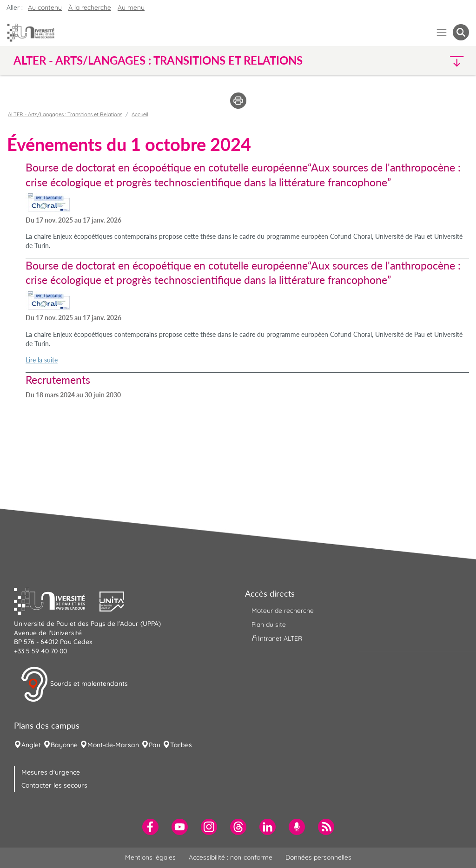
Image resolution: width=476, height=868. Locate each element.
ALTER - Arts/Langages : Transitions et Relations (65, 114)
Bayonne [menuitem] (64, 745)
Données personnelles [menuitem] (318, 857)
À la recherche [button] (90, 7)
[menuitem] (150, 827)
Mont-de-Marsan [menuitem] (113, 745)
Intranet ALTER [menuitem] (277, 638)
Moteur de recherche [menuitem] (283, 611)
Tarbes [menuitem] (181, 745)
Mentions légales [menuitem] (150, 857)
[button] (414, 61)
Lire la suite (42, 360)
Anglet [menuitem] (31, 745)
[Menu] (442, 32)
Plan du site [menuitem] (269, 625)
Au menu (131, 7)
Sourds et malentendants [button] (74, 684)
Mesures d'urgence (51, 772)
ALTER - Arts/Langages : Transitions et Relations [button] (158, 60)
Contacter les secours (54, 785)
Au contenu (45, 7)
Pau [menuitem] (155, 745)
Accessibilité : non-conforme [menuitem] (231, 857)
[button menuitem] (461, 32)
